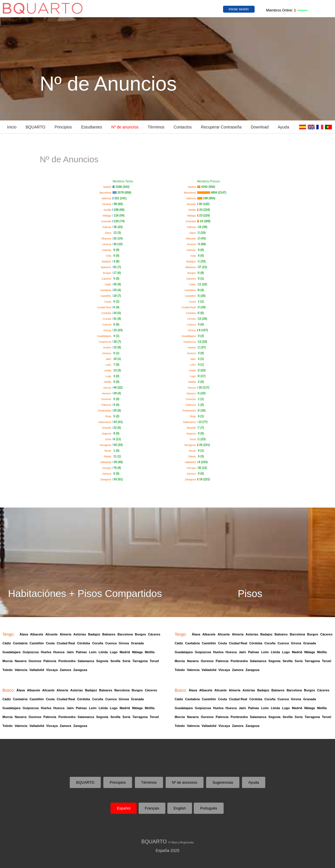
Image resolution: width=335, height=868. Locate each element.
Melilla (108, 382)
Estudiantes (92, 127)
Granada (107, 221)
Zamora (107, 474)
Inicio (12, 127)
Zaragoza (106, 479)
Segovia (107, 434)
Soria (109, 439)
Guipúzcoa (106, 342)
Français (152, 808)
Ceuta (108, 302)
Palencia (107, 405)
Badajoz (107, 262)
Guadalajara (105, 336)
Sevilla (108, 210)
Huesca (108, 353)
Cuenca (107, 325)
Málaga (108, 216)
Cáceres (107, 279)
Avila (109, 256)
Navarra (107, 393)
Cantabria (106, 290)
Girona (108, 330)
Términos (156, 127)
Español (124, 808)
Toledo (108, 457)
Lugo (109, 376)
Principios (63, 127)
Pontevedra (105, 411)
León (109, 365)
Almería (107, 244)
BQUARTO (35, 127)
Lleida (108, 370)
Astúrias (107, 250)
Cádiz (109, 284)
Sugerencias (223, 782)
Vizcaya (107, 468)
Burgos (108, 273)
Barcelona (106, 193)
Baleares (107, 267)
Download (260, 127)
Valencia (107, 198)
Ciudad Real (105, 307)
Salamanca (105, 422)
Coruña (108, 319)
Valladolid (106, 462)
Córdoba (107, 313)
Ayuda (283, 127)
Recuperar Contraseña (221, 127)
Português (209, 808)
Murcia (108, 388)
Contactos (183, 127)
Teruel (109, 451)
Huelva (108, 348)
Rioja (109, 416)
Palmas (108, 227)
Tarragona (106, 445)
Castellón (107, 296)
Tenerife (107, 428)
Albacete (107, 239)
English (180, 808)
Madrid (108, 187)
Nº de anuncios (125, 127)
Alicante (107, 204)
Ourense (107, 399)
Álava (109, 233)
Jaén (109, 359)
